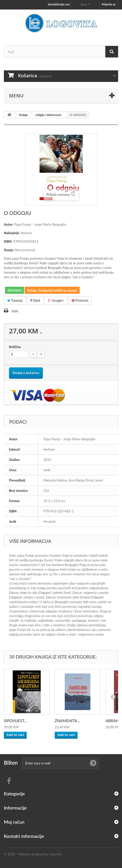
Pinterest (80, 300)
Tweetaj (15, 300)
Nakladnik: (12, 233)
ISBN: (8, 241)
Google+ (56, 300)
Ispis (15, 311)
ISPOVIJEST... (15, 721)
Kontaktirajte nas (59, 4)
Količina (15, 347)
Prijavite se (109, 4)
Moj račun (14, 822)
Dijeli (35, 300)
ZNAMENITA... (67, 721)
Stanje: (9, 250)
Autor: (9, 224)
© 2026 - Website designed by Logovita (33, 854)
